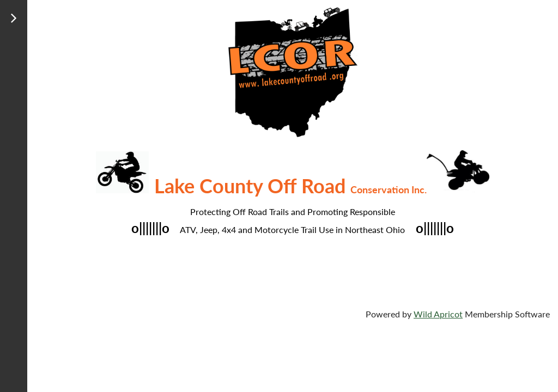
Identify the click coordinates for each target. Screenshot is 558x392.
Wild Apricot (438, 314)
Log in (20, 48)
